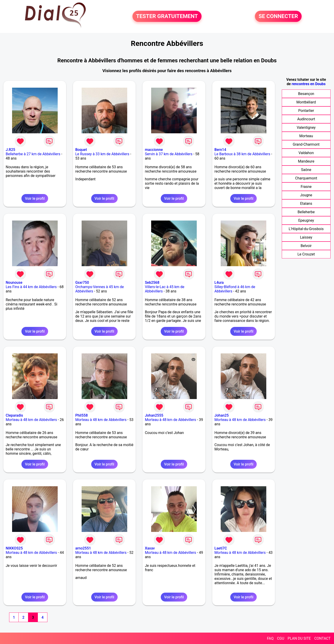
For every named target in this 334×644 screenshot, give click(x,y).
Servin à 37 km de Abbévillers (169, 154)
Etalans (306, 204)
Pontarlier (306, 111)
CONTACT (322, 638)
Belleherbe (306, 212)
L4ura (219, 283)
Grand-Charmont (306, 144)
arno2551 (83, 548)
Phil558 (82, 415)
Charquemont (306, 178)
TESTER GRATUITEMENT (167, 16)
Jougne (306, 195)
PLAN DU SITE (299, 638)
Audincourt (306, 119)
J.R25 (10, 150)
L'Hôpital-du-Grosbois (306, 229)
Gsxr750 (82, 283)
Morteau (306, 136)
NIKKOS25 (14, 548)
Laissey (306, 237)
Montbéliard (306, 102)
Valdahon (306, 153)
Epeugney (306, 220)
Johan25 (222, 415)
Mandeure (306, 161)
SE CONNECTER (278, 16)
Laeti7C (221, 548)
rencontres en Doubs (309, 84)
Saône (306, 170)
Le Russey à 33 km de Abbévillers (102, 154)
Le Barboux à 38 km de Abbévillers (242, 154)
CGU (281, 638)
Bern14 (220, 150)
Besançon (306, 94)
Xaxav (150, 548)
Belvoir (306, 246)
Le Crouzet (306, 254)
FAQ (270, 638)
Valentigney (306, 127)
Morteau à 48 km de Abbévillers (31, 420)
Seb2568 (152, 283)
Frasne (306, 187)
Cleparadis (14, 415)
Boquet (81, 150)
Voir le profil (35, 198)
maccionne (154, 150)
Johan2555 (154, 415)
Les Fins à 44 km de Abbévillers (31, 287)
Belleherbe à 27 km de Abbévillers (33, 154)
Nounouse (14, 283)
